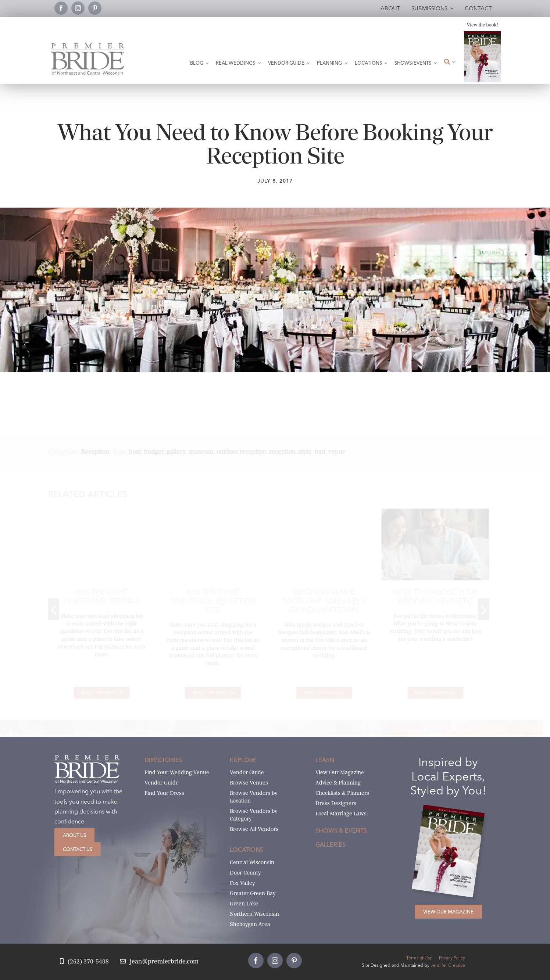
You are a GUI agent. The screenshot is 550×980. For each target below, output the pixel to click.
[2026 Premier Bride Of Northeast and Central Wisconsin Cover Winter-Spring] (482, 34)
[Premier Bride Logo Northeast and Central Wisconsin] (87, 46)
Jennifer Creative (448, 965)
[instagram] (78, 8)
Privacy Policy (452, 958)
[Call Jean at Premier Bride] (84, 962)
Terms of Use (419, 958)
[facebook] (61, 8)
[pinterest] (95, 8)
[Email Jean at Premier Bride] (159, 962)
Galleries (331, 844)
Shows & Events (341, 830)
